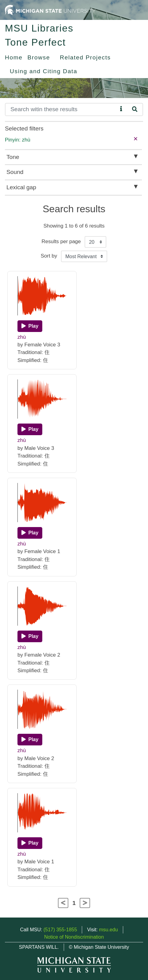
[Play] (30, 326)
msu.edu (108, 930)
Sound (15, 172)
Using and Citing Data (44, 71)
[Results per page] (95, 242)
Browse (39, 57)
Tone (13, 157)
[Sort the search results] (84, 256)
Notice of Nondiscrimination (74, 937)
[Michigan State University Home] (50, 10)
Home (14, 57)
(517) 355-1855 (60, 930)
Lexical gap (21, 187)
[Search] (61, 109)
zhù (22, 337)
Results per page (61, 241)
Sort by (49, 256)
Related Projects (85, 57)
